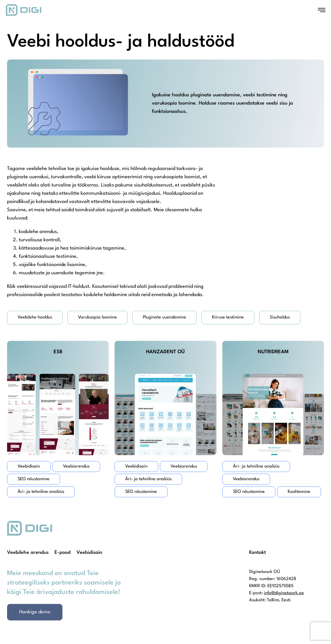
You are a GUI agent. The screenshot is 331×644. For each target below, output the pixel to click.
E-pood (63, 553)
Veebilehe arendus (28, 553)
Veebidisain (89, 553)
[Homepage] (24, 10)
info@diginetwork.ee (284, 593)
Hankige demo (35, 612)
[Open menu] (322, 10)
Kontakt (258, 553)
